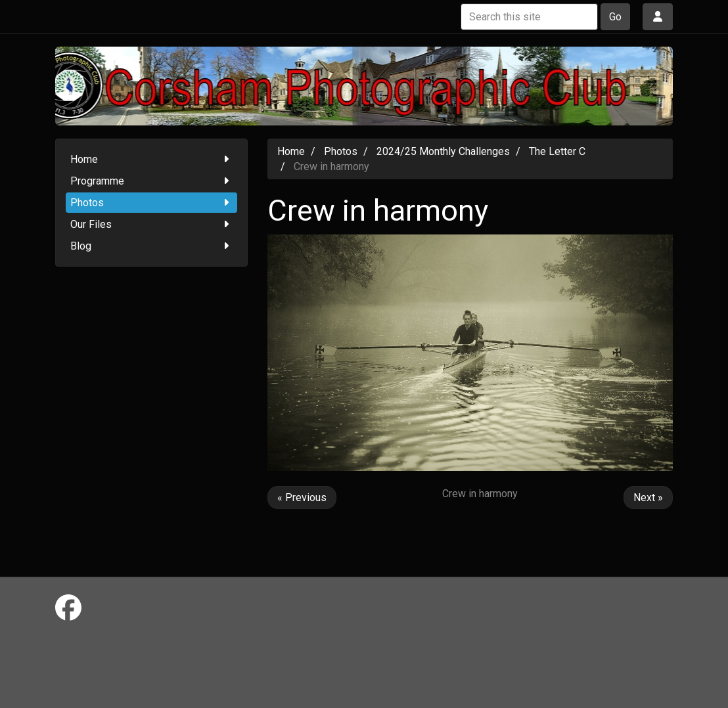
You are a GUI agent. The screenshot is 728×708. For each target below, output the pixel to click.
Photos (151, 203)
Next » (648, 498)
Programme (151, 181)
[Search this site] (529, 17)
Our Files (151, 224)
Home (151, 159)
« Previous (302, 498)
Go (615, 17)
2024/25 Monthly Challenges (443, 151)
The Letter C (557, 151)
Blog (151, 246)
